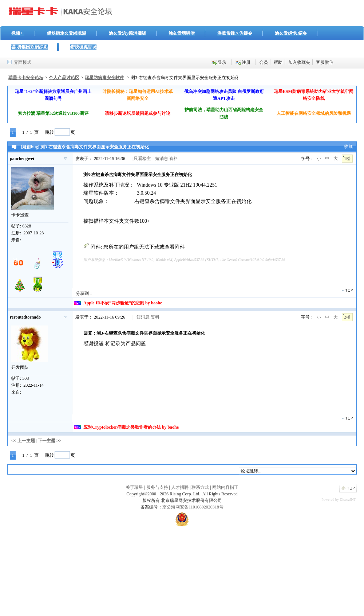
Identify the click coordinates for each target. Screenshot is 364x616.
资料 (174, 159)
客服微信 (325, 62)
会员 (264, 62)
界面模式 (23, 62)
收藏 (348, 147)
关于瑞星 (134, 487)
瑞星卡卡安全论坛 (26, 78)
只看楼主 (142, 159)
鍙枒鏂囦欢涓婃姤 (29, 47)
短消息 (162, 159)
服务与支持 (157, 487)
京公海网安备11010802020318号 (193, 507)
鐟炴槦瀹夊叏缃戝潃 (67, 33)
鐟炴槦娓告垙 (83, 47)
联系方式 (200, 487)
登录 (222, 62)
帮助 (278, 62)
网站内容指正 (225, 487)
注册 (246, 62)
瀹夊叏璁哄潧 (182, 33)
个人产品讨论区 (64, 78)
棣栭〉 (18, 33)
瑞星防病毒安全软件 (104, 78)
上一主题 (26, 441)
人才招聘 (180, 487)
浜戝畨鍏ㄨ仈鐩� (235, 33)
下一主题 (47, 441)
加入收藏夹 (299, 62)
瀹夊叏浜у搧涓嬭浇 (127, 33)
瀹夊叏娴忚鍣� (291, 33)
